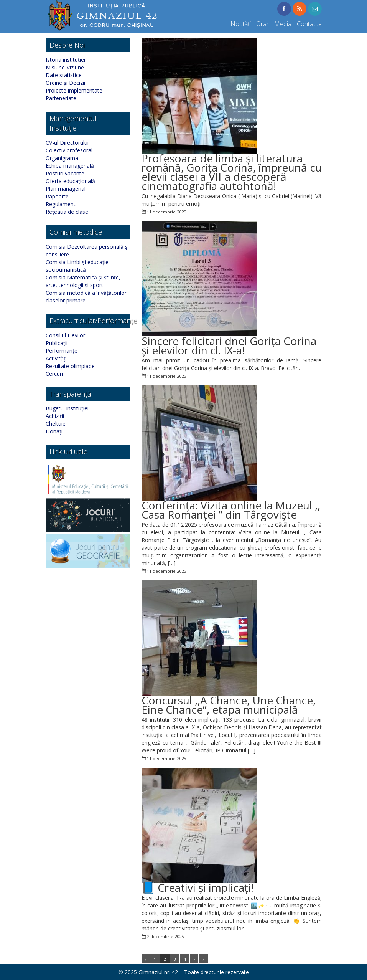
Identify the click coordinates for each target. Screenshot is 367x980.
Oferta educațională (70, 181)
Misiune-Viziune (65, 67)
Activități (56, 358)
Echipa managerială (70, 166)
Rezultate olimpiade (70, 366)
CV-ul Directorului (67, 143)
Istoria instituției (65, 60)
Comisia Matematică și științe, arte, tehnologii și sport (83, 281)
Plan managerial (66, 189)
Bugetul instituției (67, 408)
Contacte (309, 24)
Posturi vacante (65, 173)
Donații (55, 431)
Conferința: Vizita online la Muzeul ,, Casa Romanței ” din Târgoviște (231, 510)
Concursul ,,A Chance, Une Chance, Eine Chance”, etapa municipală (229, 705)
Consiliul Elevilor (65, 335)
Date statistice (64, 75)
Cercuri (54, 374)
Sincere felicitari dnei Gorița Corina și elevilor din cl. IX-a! (229, 345)
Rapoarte (57, 196)
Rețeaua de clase (67, 212)
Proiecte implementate (74, 90)
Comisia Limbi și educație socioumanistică (77, 266)
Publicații (57, 343)
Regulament (61, 204)
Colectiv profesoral (69, 150)
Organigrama (62, 158)
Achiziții (55, 416)
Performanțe (62, 351)
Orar (262, 24)
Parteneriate (61, 98)
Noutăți (241, 24)
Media (283, 24)
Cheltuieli (57, 424)
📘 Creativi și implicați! (197, 887)
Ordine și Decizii (65, 83)
